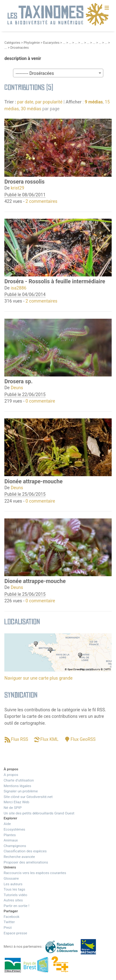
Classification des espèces (25, 851)
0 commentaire (40, 401)
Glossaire (11, 878)
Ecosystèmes (15, 829)
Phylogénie (32, 43)
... (64, 43)
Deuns (17, 388)
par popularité (49, 102)
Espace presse (15, 933)
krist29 (18, 188)
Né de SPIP (13, 808)
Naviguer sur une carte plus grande (38, 678)
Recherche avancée (19, 857)
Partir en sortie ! (17, 906)
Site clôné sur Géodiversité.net (28, 797)
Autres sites (13, 900)
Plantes (10, 835)
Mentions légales (17, 786)
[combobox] (58, 73)
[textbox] (58, 73)
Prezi (8, 928)
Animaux (11, 840)
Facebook (12, 917)
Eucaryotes (52, 43)
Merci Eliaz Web (17, 802)
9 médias (94, 102)
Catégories (12, 43)
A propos (11, 775)
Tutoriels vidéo (15, 895)
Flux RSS (20, 739)
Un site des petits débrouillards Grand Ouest (39, 813)
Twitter (9, 922)
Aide (7, 824)
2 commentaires (41, 201)
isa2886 (19, 288)
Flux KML (49, 739)
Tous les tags (14, 889)
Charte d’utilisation (19, 780)
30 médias (31, 109)
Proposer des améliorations (26, 862)
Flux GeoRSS (83, 739)
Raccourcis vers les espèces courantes (35, 873)
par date (25, 102)
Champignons (15, 846)
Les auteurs (13, 884)
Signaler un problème (21, 791)
